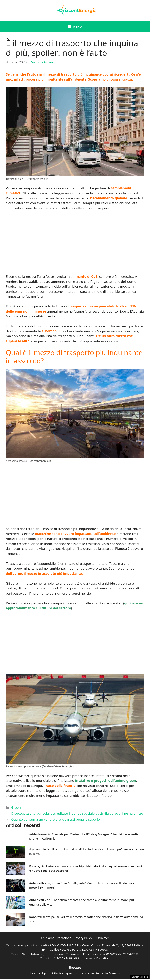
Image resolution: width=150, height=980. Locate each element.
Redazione (64, 938)
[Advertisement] (75, 243)
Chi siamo (48, 938)
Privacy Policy (83, 938)
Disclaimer (102, 938)
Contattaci (103, 958)
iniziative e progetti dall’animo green (106, 781)
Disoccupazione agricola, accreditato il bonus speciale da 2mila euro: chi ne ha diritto (77, 813)
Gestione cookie (140, 977)
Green (16, 807)
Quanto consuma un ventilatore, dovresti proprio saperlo (55, 819)
